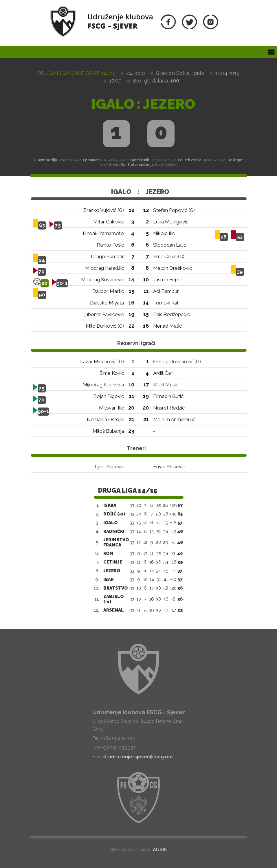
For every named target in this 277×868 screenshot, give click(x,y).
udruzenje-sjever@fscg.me (141, 757)
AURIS (160, 850)
